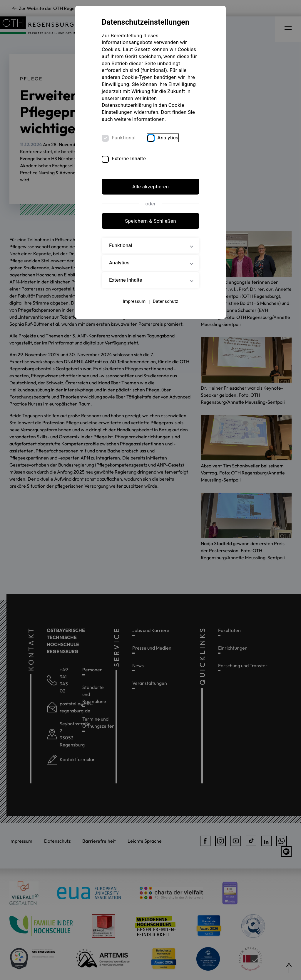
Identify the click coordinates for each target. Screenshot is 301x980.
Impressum (134, 301)
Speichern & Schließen (150, 221)
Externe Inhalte (129, 158)
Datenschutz (165, 301)
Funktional (124, 138)
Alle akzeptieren (150, 187)
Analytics (168, 138)
